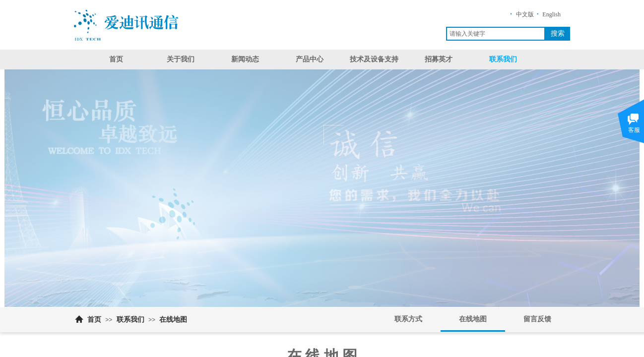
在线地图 (173, 320)
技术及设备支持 (374, 59)
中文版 (525, 14)
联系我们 (503, 59)
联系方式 (408, 319)
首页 (116, 59)
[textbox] (496, 34)
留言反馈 (537, 319)
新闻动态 (245, 59)
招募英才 (439, 59)
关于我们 (181, 59)
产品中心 (310, 59)
